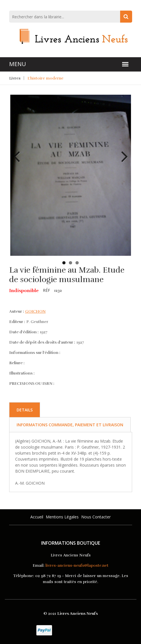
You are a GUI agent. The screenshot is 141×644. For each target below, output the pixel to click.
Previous (19, 152)
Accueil (37, 517)
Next (122, 152)
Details (25, 410)
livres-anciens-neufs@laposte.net (77, 565)
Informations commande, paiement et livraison (70, 425)
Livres (15, 78)
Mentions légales (62, 517)
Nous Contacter (96, 517)
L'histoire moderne (45, 78)
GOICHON (35, 311)
